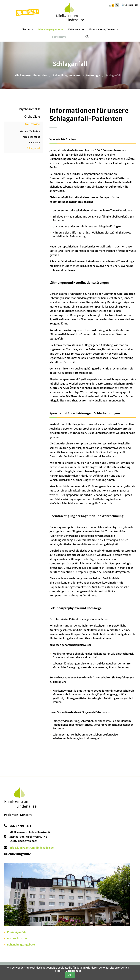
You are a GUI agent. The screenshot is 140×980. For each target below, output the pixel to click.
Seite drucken (130, 5)
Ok (70, 975)
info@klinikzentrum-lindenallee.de (32, 848)
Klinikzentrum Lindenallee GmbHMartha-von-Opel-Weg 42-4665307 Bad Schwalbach (30, 837)
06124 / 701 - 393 (20, 826)
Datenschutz (73, 971)
